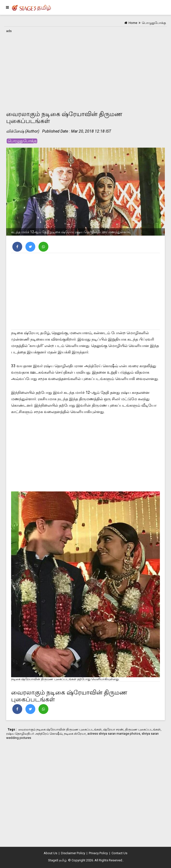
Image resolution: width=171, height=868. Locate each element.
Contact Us (119, 853)
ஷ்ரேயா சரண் (113, 729)
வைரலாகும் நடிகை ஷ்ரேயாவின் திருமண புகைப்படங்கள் (60, 729)
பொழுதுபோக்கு (22, 141)
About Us (50, 853)
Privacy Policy (98, 853)
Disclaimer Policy (73, 853)
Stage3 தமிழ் (57, 860)
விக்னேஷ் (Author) (23, 131)
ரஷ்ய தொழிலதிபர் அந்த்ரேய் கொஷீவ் (34, 734)
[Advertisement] (85, 69)
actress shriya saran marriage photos (114, 734)
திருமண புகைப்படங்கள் (143, 729)
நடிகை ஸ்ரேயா (75, 734)
